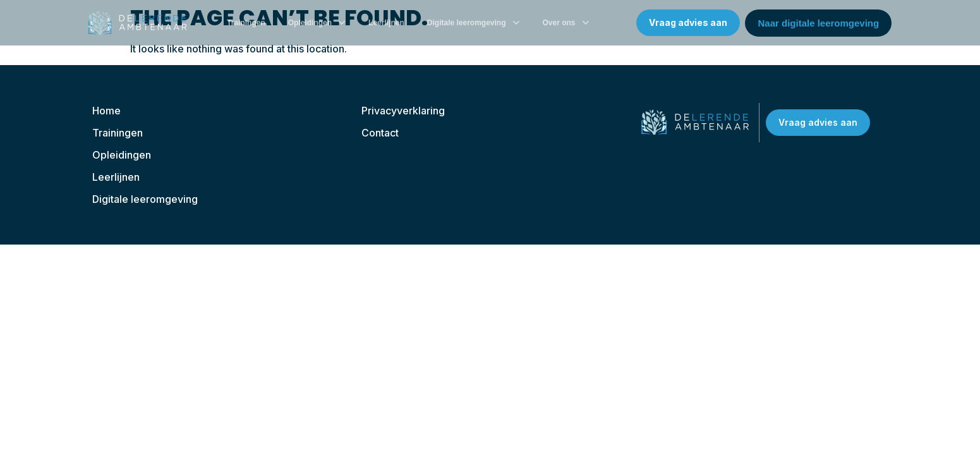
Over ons (566, 23)
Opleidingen (317, 23)
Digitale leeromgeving (474, 23)
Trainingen (246, 23)
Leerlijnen (386, 23)
